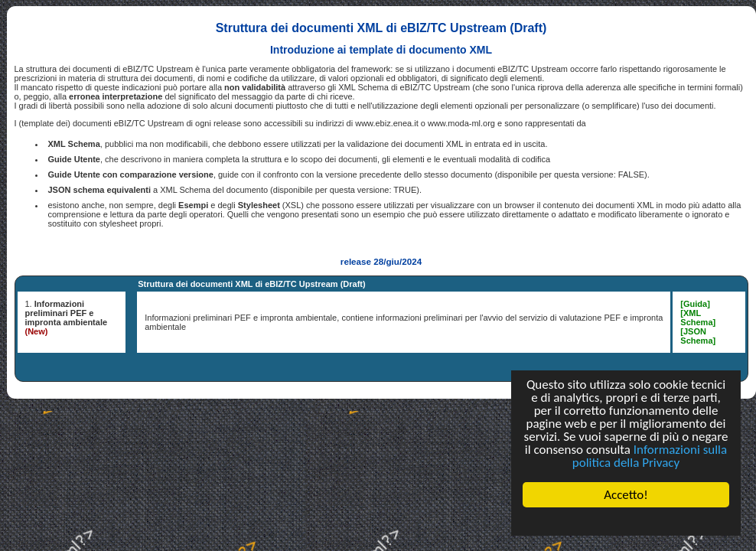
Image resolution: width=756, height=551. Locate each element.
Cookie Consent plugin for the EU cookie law (626, 521)
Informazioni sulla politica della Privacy (650, 456)
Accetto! (626, 495)
